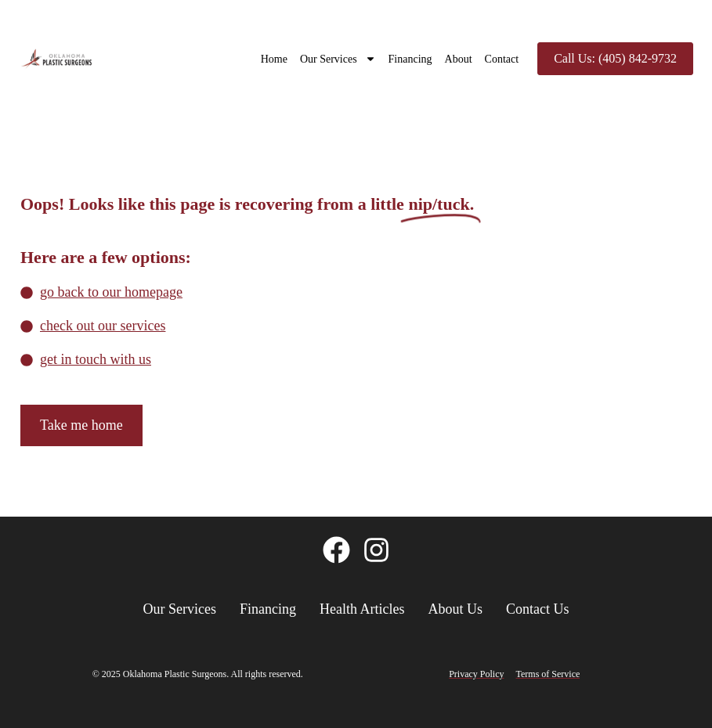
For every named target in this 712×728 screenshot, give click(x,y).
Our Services (338, 59)
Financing (410, 59)
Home (274, 59)
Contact (502, 59)
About (459, 59)
